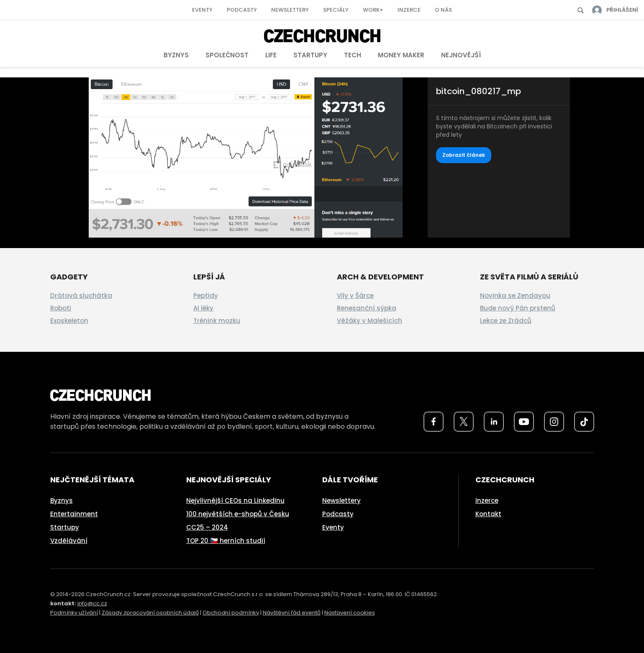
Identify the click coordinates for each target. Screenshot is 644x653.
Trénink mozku (217, 321)
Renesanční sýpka (367, 308)
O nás (443, 10)
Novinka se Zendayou (515, 296)
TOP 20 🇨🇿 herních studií (226, 541)
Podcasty (242, 10)
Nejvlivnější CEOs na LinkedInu (235, 501)
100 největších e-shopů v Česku (238, 514)
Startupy (310, 55)
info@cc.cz (92, 603)
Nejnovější (461, 55)
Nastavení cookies (350, 613)
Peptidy (206, 296)
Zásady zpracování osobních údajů (150, 613)
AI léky (203, 308)
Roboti (61, 308)
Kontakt (488, 514)
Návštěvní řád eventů (292, 613)
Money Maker (401, 55)
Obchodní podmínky (231, 613)
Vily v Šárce (355, 296)
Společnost (227, 55)
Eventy (202, 10)
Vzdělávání (69, 541)
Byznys (176, 55)
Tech (353, 55)
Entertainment (74, 514)
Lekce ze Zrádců (506, 321)
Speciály (336, 10)
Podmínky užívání (74, 613)
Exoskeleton (69, 321)
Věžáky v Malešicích (369, 321)
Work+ (373, 10)
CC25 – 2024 (207, 527)
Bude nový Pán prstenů (518, 308)
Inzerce (409, 10)
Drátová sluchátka (81, 296)
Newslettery (290, 10)
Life (271, 55)
